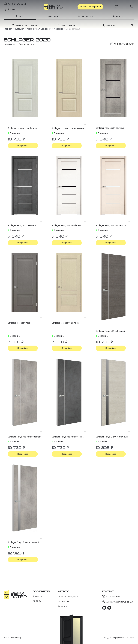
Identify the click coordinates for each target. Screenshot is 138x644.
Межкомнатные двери (25, 25)
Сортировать (25, 44)
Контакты (118, 16)
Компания (53, 16)
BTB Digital (130, 638)
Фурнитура (109, 25)
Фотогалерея (85, 16)
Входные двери (67, 25)
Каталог (20, 16)
